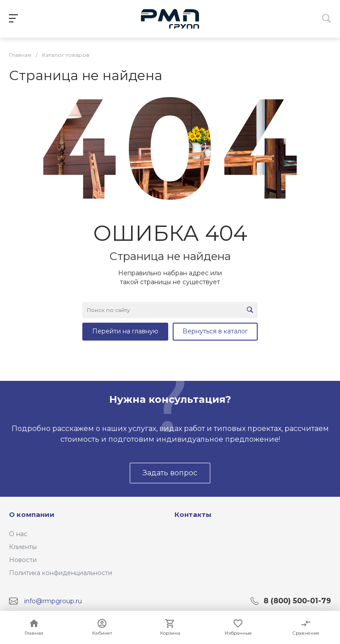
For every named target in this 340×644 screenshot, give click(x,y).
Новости (23, 560)
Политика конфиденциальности (61, 573)
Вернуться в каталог (215, 331)
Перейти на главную (125, 331)
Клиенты (23, 547)
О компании (32, 514)
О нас (18, 534)
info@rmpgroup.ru (53, 601)
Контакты (193, 514)
